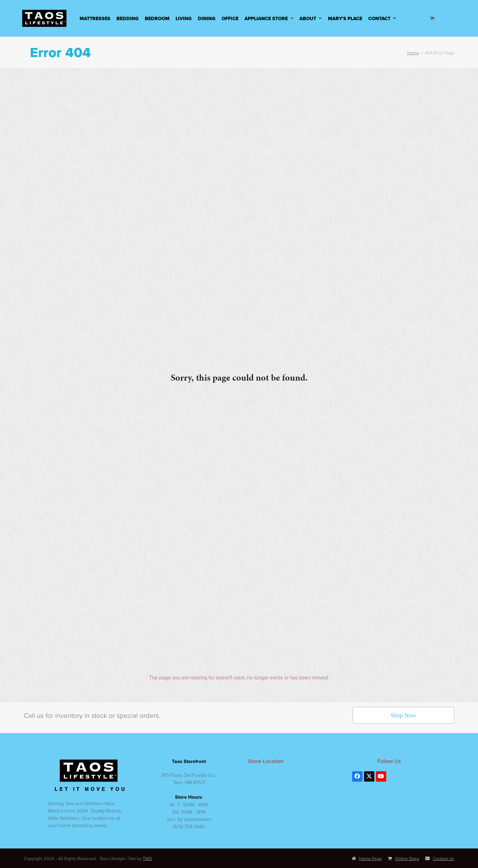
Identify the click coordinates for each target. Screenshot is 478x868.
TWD (147, 858)
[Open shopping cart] (433, 18)
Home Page (367, 858)
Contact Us (440, 858)
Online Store (403, 858)
